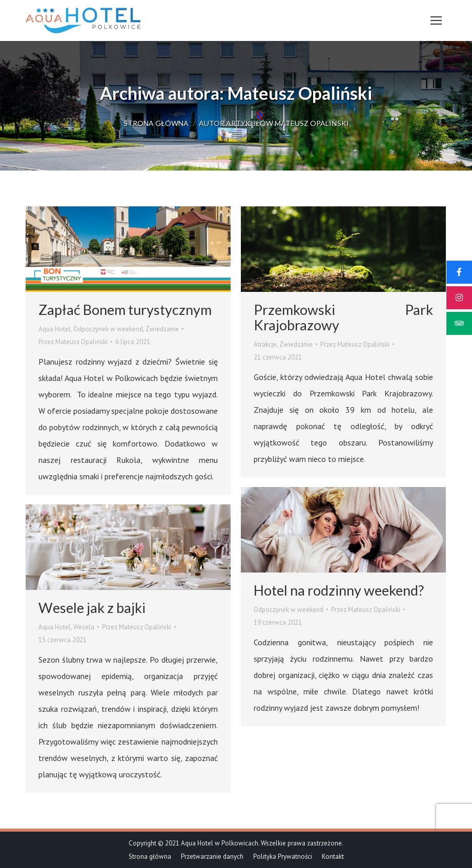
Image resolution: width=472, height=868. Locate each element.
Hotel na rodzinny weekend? (339, 590)
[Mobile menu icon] (436, 20)
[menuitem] (150, 856)
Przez (73, 342)
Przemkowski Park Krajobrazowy (343, 317)
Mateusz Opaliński (300, 93)
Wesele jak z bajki (92, 608)
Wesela (84, 627)
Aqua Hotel (55, 329)
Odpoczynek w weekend (108, 329)
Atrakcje (265, 344)
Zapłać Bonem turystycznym (125, 310)
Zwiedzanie (162, 329)
